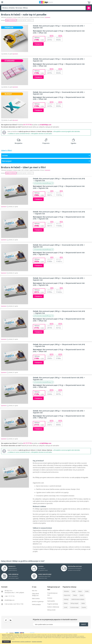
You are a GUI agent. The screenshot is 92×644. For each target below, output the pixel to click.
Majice (80, 591)
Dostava (50, 598)
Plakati (75, 595)
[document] (46, 639)
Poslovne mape (74, 607)
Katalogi (66, 599)
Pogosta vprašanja (53, 604)
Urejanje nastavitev (37, 642)
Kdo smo (35, 591)
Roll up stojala (74, 603)
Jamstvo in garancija (38, 601)
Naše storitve (36, 598)
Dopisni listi (67, 595)
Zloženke (66, 591)
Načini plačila (51, 601)
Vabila (83, 603)
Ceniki (66, 607)
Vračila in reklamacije (53, 607)
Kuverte (84, 607)
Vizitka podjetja (36, 604)
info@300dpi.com (45, 125)
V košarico (38, 44)
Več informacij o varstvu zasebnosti (21, 642)
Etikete (66, 603)
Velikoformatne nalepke (78, 599)
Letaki (74, 591)
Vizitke (87, 591)
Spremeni (9, 54)
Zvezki (82, 595)
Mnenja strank (51, 610)
